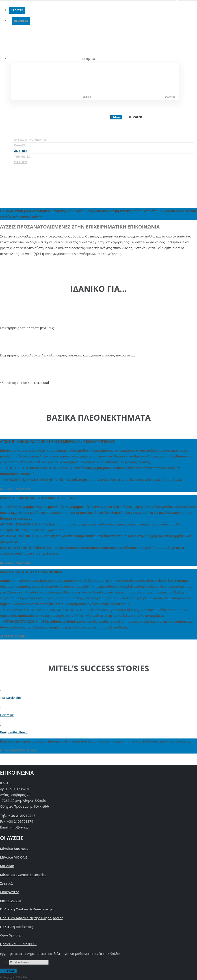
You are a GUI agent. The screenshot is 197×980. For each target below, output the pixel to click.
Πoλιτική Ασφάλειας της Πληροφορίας (32, 918)
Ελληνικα (136, 96)
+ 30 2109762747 (22, 815)
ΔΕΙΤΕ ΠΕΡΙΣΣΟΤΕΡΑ (13, 636)
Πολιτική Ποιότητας (16, 927)
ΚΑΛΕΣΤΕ (17, 10)
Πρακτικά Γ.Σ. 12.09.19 (18, 944)
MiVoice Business (14, 848)
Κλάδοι (20, 145)
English (53, 96)
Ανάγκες (21, 151)
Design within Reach (14, 732)
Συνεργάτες (9, 892)
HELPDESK (21, 21)
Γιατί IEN (21, 162)
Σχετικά (6, 883)
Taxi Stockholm (10, 698)
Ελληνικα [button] (55, 43)
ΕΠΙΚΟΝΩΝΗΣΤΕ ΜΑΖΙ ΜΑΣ (18, 750)
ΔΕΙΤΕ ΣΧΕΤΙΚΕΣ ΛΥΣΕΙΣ (15, 489)
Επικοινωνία (10, 901)
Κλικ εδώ (41, 806)
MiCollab (7, 866)
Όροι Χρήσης (11, 935)
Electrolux (7, 715)
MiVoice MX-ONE (14, 857)
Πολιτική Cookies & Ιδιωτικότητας (28, 909)
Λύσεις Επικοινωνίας (30, 140)
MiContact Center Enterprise (23, 875)
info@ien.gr (20, 827)
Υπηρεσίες (22, 156)
